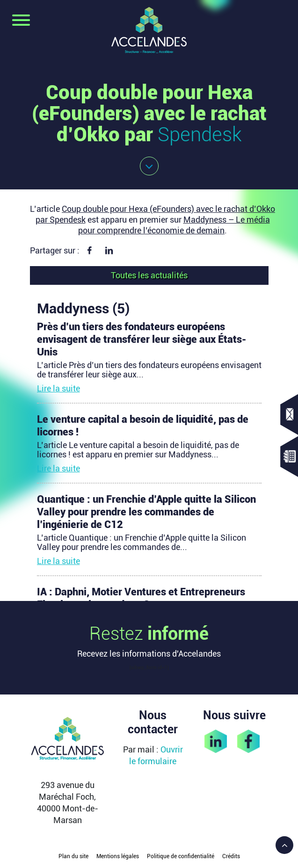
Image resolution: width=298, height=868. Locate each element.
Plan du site (73, 856)
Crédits (231, 856)
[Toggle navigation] (21, 21)
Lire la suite (58, 388)
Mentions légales (118, 856)
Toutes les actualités (149, 275)
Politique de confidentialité (181, 856)
